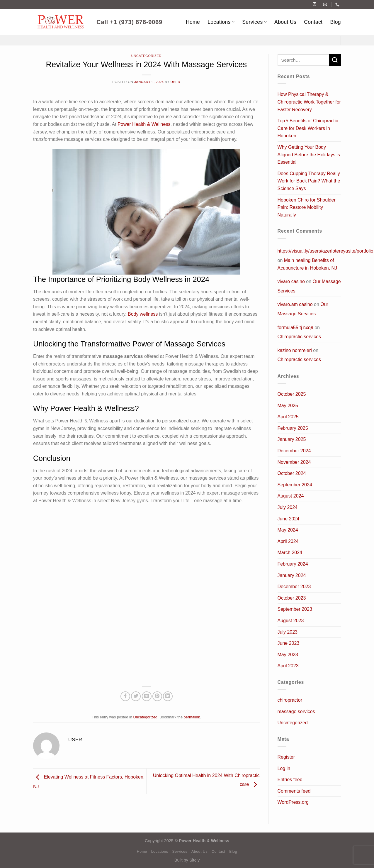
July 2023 (288, 632)
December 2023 (294, 587)
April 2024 (288, 541)
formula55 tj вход (295, 328)
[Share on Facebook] (125, 696)
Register (286, 757)
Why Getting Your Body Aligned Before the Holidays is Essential (309, 155)
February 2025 (293, 428)
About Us (285, 22)
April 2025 (288, 417)
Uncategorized (146, 56)
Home (193, 22)
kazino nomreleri (295, 350)
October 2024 (292, 473)
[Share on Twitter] (136, 696)
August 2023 (291, 621)
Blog (335, 22)
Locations (221, 22)
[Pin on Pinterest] (157, 696)
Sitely (194, 860)
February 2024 (293, 564)
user (175, 82)
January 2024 (292, 575)
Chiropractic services (299, 337)
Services (254, 22)
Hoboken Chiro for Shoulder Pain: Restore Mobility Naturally (307, 207)
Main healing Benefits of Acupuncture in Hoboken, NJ (307, 264)
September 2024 (295, 485)
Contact (313, 22)
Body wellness (143, 314)
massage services (296, 712)
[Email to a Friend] (147, 696)
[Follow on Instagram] (314, 4)
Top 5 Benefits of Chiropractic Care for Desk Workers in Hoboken (308, 128)
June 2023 (289, 643)
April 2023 (288, 666)
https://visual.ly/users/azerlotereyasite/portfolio (325, 251)
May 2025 (288, 406)
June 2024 (289, 519)
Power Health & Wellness (144, 124)
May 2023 (288, 655)
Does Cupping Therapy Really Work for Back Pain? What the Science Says (309, 181)
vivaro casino (291, 281)
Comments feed (294, 791)
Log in (284, 768)
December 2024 (294, 451)
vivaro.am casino (295, 304)
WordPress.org (293, 802)
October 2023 (292, 598)
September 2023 (295, 609)
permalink (192, 717)
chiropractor (290, 700)
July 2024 (288, 507)
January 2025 (292, 439)
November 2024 (294, 462)
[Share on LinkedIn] (168, 696)
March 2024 (290, 553)
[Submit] (335, 60)
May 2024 (288, 530)
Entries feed (290, 780)
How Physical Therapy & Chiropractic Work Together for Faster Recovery (309, 102)
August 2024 (291, 496)
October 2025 (292, 394)
